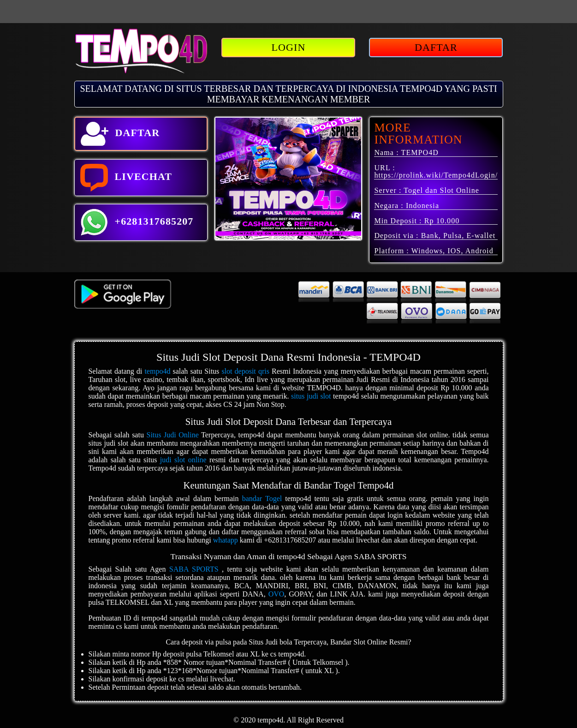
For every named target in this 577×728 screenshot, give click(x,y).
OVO (277, 594)
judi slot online (183, 460)
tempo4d (157, 371)
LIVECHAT (126, 178)
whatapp (226, 540)
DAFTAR (436, 47)
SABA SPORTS (194, 569)
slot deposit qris (245, 371)
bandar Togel (262, 498)
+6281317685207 (137, 222)
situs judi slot (311, 396)
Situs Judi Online (172, 435)
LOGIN (289, 47)
